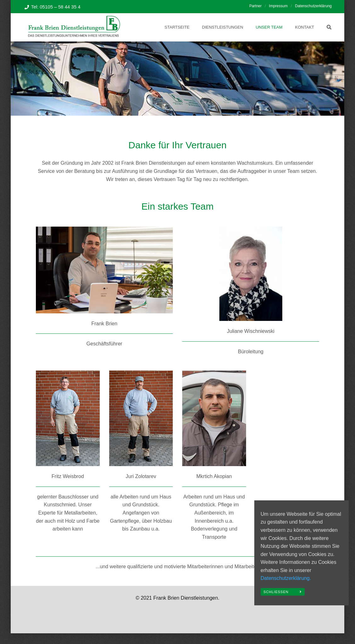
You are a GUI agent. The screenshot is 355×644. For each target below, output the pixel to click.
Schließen (276, 592)
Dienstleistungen (223, 27)
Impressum (278, 6)
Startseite (177, 27)
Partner (255, 6)
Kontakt (305, 27)
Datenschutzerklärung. (286, 578)
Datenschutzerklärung (313, 6)
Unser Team (269, 27)
